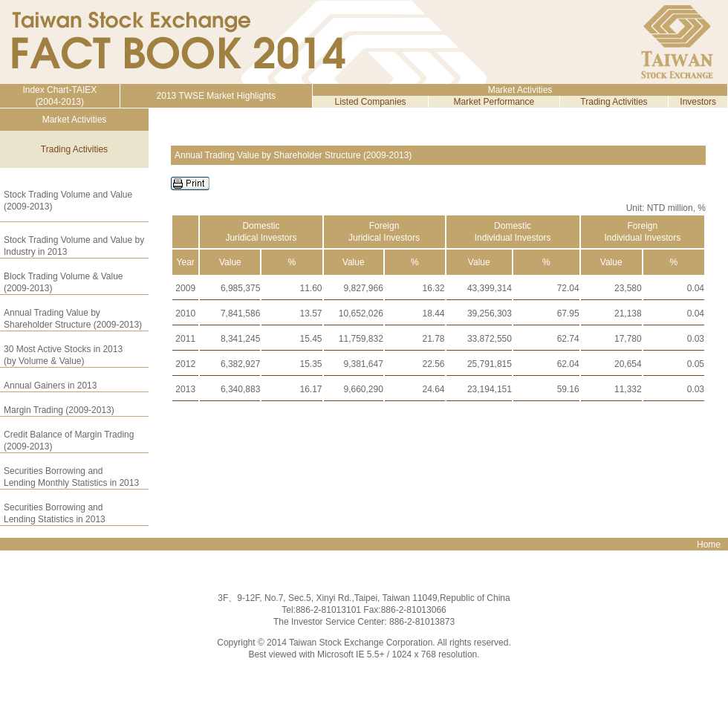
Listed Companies (371, 102)
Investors (698, 102)
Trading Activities (614, 102)
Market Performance (494, 102)
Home (709, 545)
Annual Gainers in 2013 (50, 386)
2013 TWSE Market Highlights (217, 96)
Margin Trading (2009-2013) (59, 410)
